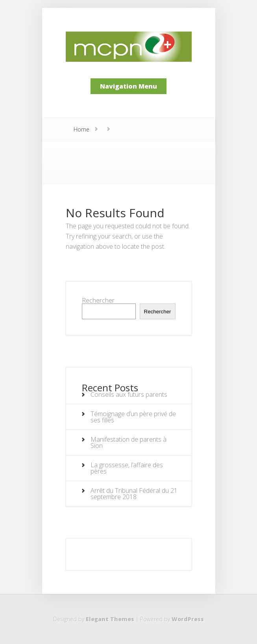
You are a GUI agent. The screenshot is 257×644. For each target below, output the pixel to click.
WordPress (188, 619)
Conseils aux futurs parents (129, 394)
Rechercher (98, 300)
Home (81, 129)
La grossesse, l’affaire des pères (127, 468)
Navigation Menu (128, 86)
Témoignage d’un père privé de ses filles (133, 417)
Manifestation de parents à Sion (128, 442)
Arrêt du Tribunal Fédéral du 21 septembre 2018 (134, 494)
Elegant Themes (110, 619)
